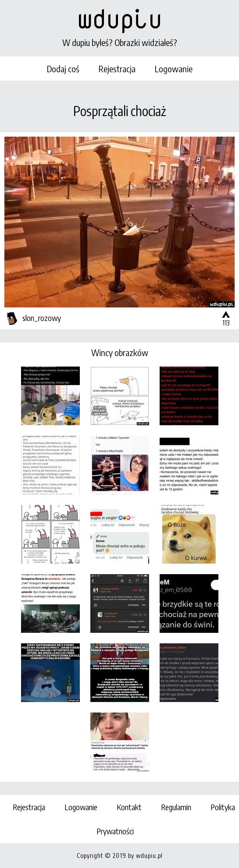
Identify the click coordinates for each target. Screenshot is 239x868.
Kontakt (129, 807)
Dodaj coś (63, 69)
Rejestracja (117, 69)
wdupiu (120, 18)
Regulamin (176, 807)
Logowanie (174, 69)
